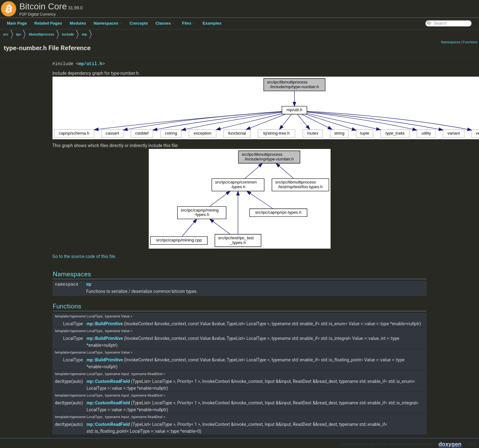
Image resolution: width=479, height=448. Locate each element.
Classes (165, 23)
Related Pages (48, 23)
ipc (19, 34)
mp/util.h (90, 64)
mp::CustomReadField (108, 381)
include (68, 34)
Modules (78, 23)
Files (189, 23)
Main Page (17, 23)
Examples (212, 23)
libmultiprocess (41, 34)
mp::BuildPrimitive (105, 324)
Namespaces (108, 23)
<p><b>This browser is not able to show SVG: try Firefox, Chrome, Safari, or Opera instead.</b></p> (240, 199)
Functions (470, 42)
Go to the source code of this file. (84, 256)
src (6, 34)
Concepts (139, 23)
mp (84, 34)
